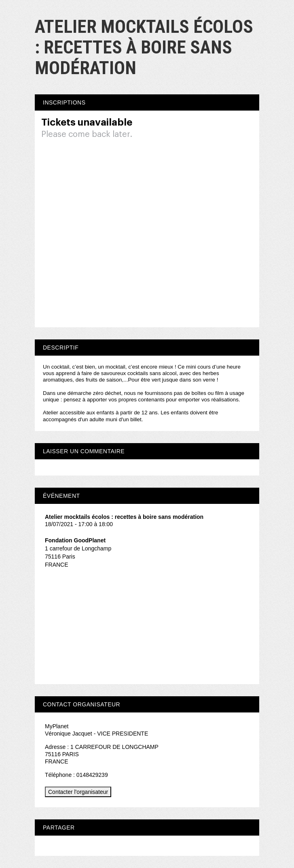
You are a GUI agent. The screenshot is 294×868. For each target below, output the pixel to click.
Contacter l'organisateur (78, 792)
